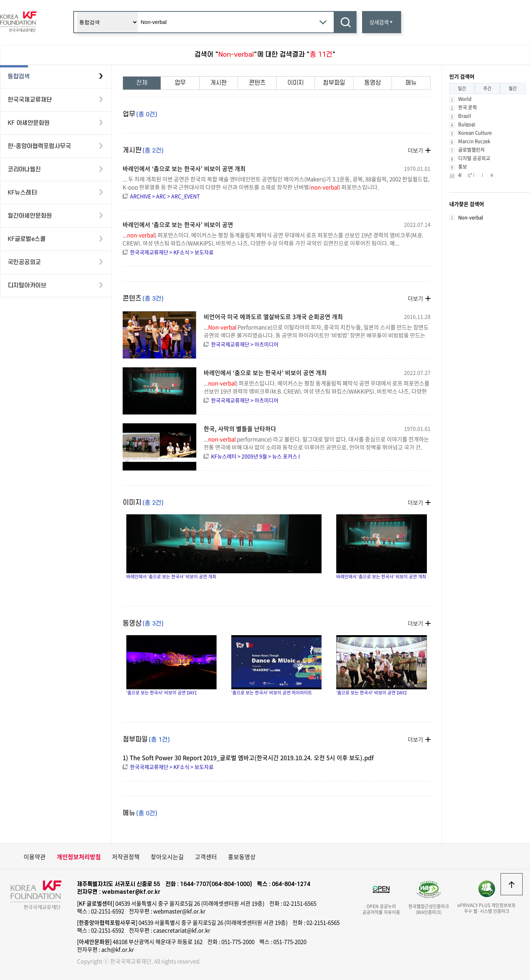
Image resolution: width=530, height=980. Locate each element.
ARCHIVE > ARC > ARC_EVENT (165, 196)
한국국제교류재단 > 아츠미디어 (245, 344)
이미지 (296, 83)
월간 (513, 88)
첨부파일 (334, 83)
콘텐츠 (257, 83)
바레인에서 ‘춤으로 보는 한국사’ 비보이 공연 (178, 224)
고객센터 (206, 857)
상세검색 (382, 22)
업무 (180, 83)
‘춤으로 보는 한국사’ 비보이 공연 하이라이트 (276, 666)
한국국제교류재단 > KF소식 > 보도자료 (172, 252)
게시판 (219, 83)
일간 (462, 88)
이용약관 (35, 857)
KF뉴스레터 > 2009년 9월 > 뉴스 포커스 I (255, 456)
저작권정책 (126, 857)
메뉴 (411, 83)
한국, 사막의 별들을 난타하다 (240, 428)
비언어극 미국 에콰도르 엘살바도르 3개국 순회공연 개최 (273, 316)
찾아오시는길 (167, 857)
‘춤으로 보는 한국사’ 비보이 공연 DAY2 (381, 666)
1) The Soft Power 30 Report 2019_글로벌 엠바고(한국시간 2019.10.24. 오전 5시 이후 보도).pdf (248, 757)
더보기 (415, 150)
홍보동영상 (242, 857)
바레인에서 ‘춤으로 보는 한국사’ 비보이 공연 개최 (184, 168)
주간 (487, 88)
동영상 (373, 83)
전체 (142, 83)
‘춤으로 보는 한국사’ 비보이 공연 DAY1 (171, 666)
